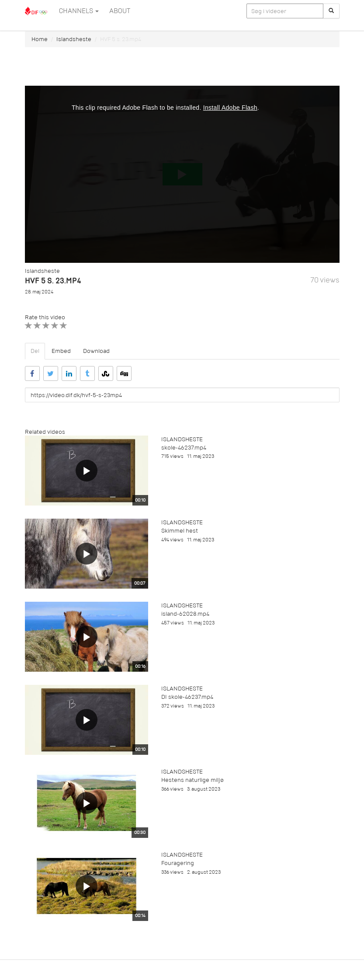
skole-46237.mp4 (184, 448)
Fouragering (178, 863)
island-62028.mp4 (185, 614)
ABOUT (120, 11)
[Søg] (331, 11)
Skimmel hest (180, 531)
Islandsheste (74, 39)
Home (40, 39)
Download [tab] (96, 351)
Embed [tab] (61, 351)
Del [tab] (35, 351)
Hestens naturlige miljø (192, 780)
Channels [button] (79, 11)
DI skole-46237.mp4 (187, 697)
